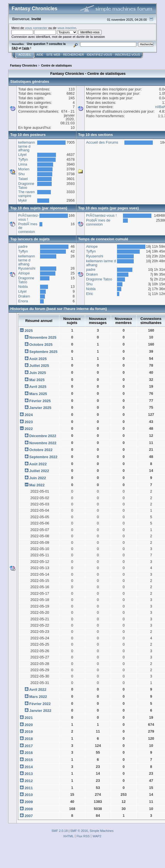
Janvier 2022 (40, 711)
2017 (29, 746)
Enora (23, 301)
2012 (29, 781)
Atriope (24, 273)
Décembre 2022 (43, 436)
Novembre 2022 (43, 443)
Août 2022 (38, 464)
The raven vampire (26, 194)
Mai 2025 (37, 380)
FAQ (15, 48)
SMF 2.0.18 (59, 831)
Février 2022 (40, 704)
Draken (24, 296)
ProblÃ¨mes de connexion (98, 222)
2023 (29, 422)
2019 (29, 732)
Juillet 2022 (39, 471)
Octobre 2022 (41, 450)
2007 (29, 816)
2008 (29, 809)
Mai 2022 (37, 485)
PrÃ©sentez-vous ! (29, 217)
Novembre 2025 (43, 337)
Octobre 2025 (41, 345)
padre (23, 246)
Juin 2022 (38, 478)
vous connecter (36, 28)
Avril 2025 (38, 387)
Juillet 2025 (39, 366)
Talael (23, 179)
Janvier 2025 (40, 408)
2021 (29, 718)
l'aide (26, 48)
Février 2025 (40, 401)
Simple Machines (102, 831)
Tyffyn (23, 159)
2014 (29, 767)
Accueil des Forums (102, 142)
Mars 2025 (38, 394)
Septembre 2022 (43, 457)
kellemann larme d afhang (27, 146)
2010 (29, 795)
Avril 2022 (38, 690)
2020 (29, 725)
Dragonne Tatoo (26, 186)
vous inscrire (67, 28)
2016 (29, 753)
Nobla (23, 287)
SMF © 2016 (79, 831)
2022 (29, 429)
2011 (29, 788)
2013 (29, 774)
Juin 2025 (38, 373)
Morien (24, 169)
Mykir (23, 200)
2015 (29, 760)
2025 (29, 331)
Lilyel (22, 155)
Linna (23, 164)
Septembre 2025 (43, 352)
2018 (29, 739)
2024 (29, 415)
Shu (21, 174)
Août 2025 (38, 359)
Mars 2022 (38, 697)
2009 (29, 802)
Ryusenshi (27, 268)
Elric (90, 294)
